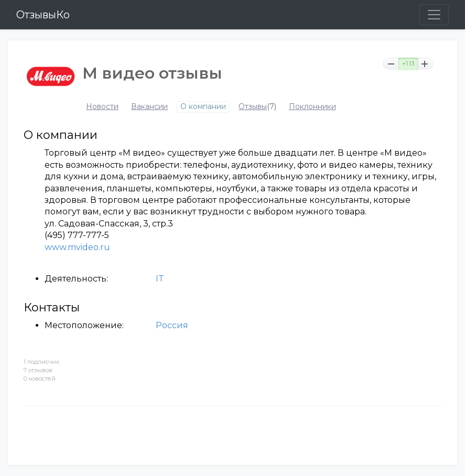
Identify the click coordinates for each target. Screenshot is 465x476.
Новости (102, 107)
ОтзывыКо (43, 15)
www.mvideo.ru (77, 247)
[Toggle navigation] (434, 15)
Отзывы (253, 107)
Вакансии (149, 107)
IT (160, 279)
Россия (172, 325)
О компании (203, 107)
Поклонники (312, 107)
